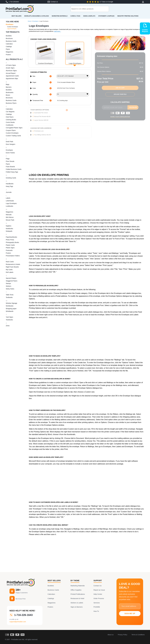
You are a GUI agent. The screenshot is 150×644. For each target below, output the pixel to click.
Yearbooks (9, 320)
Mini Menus (10, 217)
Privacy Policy (122, 635)
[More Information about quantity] (51, 94)
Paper (34, 82)
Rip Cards (9, 270)
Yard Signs (9, 317)
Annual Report (11, 73)
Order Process (99, 598)
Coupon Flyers (11, 130)
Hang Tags (9, 186)
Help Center (98, 594)
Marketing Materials (60, 16)
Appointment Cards (12, 76)
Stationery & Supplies (106, 16)
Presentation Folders (13, 256)
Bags (8, 84)
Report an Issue (99, 590)
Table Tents (10, 295)
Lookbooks (9, 206)
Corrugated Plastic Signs (14, 128)
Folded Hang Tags (12, 172)
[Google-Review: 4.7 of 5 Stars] (100, 2)
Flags (8, 159)
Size (34, 76)
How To (96, 611)
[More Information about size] (51, 76)
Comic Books (10, 122)
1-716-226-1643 (21, 615)
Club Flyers (10, 117)
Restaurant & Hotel (77, 598)
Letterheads (10, 201)
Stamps (8, 283)
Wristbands (10, 311)
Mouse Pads (10, 220)
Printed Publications (78, 594)
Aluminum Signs (11, 71)
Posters (8, 55)
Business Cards (11, 41)
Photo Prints (10, 240)
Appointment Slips (12, 79)
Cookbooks (10, 125)
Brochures (9, 38)
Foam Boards (10, 167)
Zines (8, 326)
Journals (9, 192)
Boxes (8, 95)
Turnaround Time (38, 100)
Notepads (9, 231)
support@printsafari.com (18, 622)
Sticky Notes (10, 289)
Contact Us (98, 586)
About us (111, 635)
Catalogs (9, 47)
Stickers (9, 286)
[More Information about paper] (51, 82)
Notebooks (9, 229)
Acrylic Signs (10, 68)
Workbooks (10, 306)
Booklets (9, 36)
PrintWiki (97, 607)
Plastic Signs (10, 248)
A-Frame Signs (11, 65)
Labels (8, 198)
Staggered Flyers (12, 281)
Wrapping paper (11, 309)
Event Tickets (10, 153)
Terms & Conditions (138, 635)
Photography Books (12, 242)
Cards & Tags (75, 16)
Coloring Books (11, 120)
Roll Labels (10, 272)
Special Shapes (11, 278)
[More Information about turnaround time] (51, 101)
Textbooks (9, 297)
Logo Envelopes (12, 29)
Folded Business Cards (14, 169)
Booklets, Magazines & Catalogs (37, 16)
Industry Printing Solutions (128, 16)
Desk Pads (9, 142)
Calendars (9, 44)
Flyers (8, 49)
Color (34, 88)
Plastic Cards (10, 245)
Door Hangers (11, 144)
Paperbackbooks (11, 237)
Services (97, 603)
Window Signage (11, 303)
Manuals (9, 215)
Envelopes (10, 24)
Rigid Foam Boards (12, 267)
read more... (57, 31)
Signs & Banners (77, 607)
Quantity (35, 94)
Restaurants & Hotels (13, 264)
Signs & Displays (89, 16)
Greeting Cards (11, 178)
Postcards (9, 250)
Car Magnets (10, 112)
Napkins (9, 226)
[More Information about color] (51, 88)
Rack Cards (10, 262)
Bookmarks (10, 92)
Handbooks (10, 184)
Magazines (9, 52)
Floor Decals (10, 161)
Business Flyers (11, 103)
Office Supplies (76, 590)
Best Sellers (17, 16)
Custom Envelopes (13, 27)
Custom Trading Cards (13, 136)
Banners (9, 87)
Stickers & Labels (77, 603)
